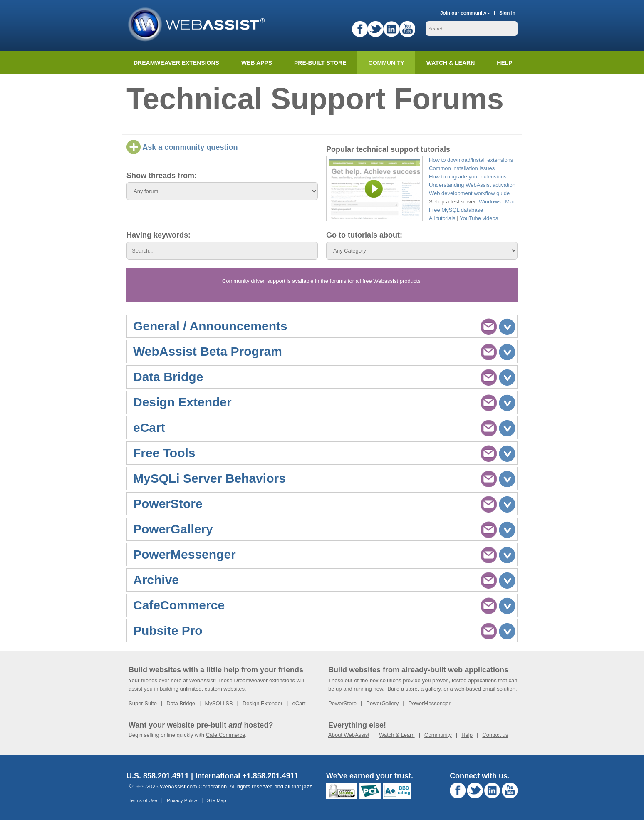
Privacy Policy (182, 800)
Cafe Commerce (226, 735)
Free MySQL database (456, 210)
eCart (299, 703)
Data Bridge (181, 703)
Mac (510, 202)
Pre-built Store (320, 63)
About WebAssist (349, 735)
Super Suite (143, 703)
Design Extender (263, 703)
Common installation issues (462, 168)
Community (386, 63)
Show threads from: (162, 176)
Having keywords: (159, 235)
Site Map (216, 800)
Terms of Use (143, 800)
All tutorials (442, 218)
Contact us (495, 735)
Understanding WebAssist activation (472, 185)
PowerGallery (382, 703)
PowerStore (342, 703)
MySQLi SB (219, 703)
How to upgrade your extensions (468, 177)
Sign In (507, 13)
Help (467, 735)
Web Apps (257, 63)
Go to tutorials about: (364, 235)
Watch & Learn (451, 63)
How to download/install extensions (471, 160)
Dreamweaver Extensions (176, 63)
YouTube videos (479, 218)
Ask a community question (182, 147)
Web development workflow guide (469, 193)
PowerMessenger (430, 703)
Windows (490, 202)
